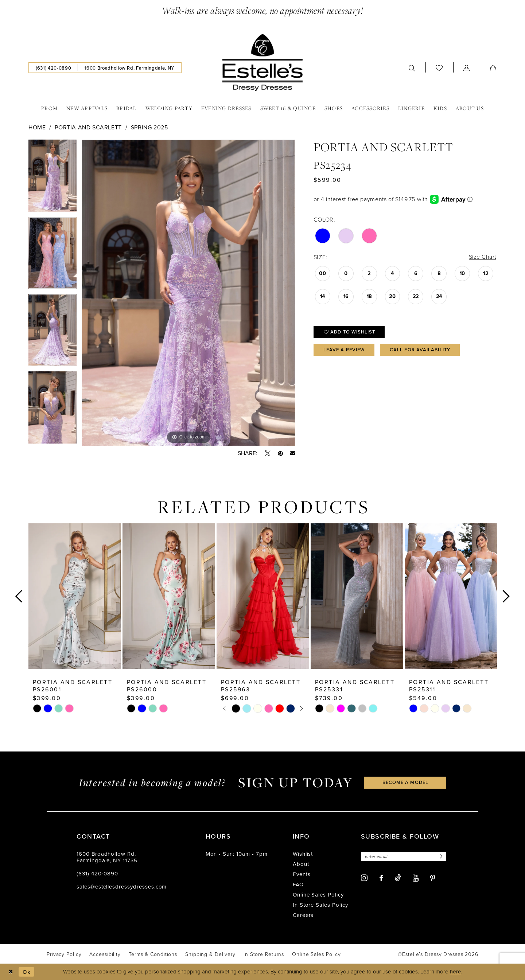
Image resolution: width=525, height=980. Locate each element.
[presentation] (75, 596)
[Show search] (412, 68)
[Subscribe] (440, 856)
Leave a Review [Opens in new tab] (344, 350)
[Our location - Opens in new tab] (129, 68)
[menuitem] (53, 68)
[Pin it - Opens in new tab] (280, 453)
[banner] (262, 62)
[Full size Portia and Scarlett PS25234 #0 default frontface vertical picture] (188, 293)
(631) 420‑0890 (97, 874)
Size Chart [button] (482, 257)
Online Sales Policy (318, 895)
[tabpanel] (52, 178)
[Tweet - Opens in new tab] (268, 453)
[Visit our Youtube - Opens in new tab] (416, 878)
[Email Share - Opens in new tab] (293, 453)
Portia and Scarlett (88, 127)
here (456, 972)
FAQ (298, 885)
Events (302, 874)
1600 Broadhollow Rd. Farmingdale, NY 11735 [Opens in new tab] (107, 857)
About (301, 864)
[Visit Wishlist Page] (439, 68)
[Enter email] (404, 856)
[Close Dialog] (11, 972)
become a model (405, 782)
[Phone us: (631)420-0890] (53, 68)
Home (37, 127)
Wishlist (303, 854)
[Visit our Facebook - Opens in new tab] (381, 878)
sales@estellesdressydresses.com (122, 887)
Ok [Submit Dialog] (27, 972)
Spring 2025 (149, 127)
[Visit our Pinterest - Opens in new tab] (433, 878)
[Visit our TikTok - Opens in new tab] (398, 878)
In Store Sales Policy (320, 905)
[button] (467, 68)
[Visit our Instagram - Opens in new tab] (364, 878)
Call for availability (420, 350)
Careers (303, 915)
